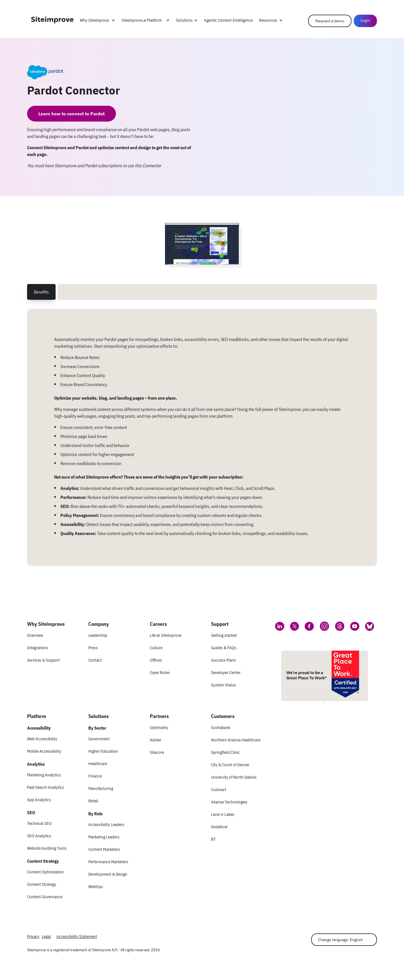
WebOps (96, 887)
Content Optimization (45, 872)
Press (93, 648)
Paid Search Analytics (46, 787)
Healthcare (98, 764)
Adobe (155, 740)
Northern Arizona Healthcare (236, 740)
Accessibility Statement (77, 936)
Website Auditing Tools (47, 848)
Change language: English (340, 940)
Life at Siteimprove (166, 635)
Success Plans (223, 660)
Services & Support (43, 660)
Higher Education (103, 751)
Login (365, 20)
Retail (93, 801)
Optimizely (159, 727)
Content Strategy (42, 884)
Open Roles (160, 672)
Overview (35, 635)
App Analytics (39, 800)
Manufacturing (101, 788)
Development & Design (108, 874)
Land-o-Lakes (223, 814)
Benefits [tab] (41, 292)
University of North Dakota (234, 777)
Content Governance (45, 897)
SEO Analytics (39, 836)
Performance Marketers (108, 862)
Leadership (98, 635)
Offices (156, 660)
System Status (224, 685)
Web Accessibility (42, 739)
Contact (95, 660)
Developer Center (226, 672)
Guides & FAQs (224, 648)
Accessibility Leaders (106, 824)
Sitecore (157, 752)
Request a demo (330, 21)
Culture (156, 648)
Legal (46, 936)
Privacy (33, 936)
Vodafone (219, 827)
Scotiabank (221, 727)
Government (99, 739)
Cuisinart (219, 789)
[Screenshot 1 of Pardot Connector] (202, 244)
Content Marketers (104, 849)
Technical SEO (39, 823)
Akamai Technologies (229, 802)
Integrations (38, 648)
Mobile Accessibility (44, 751)
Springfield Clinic (225, 752)
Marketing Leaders (104, 837)
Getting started (224, 635)
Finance (95, 776)
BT (213, 839)
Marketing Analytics (44, 775)
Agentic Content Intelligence (228, 20)
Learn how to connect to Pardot (72, 114)
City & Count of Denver (230, 765)
